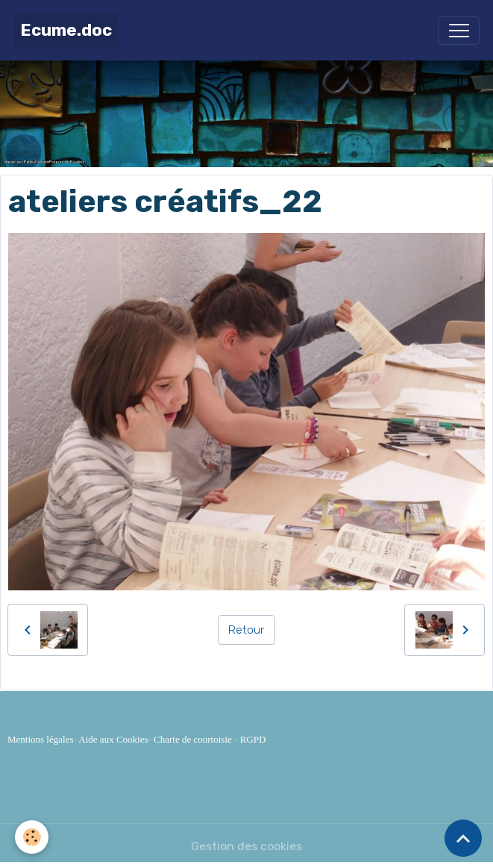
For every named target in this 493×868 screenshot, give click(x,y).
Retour (246, 630)
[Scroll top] (463, 838)
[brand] (66, 30)
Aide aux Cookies (113, 739)
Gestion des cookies (246, 846)
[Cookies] (32, 837)
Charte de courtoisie (193, 739)
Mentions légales (40, 739)
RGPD (253, 739)
